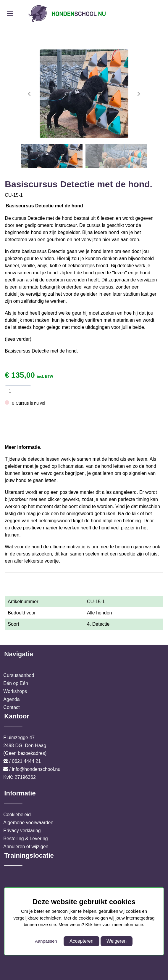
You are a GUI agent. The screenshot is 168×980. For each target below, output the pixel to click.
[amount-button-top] (25, 388)
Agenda (11, 699)
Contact (11, 707)
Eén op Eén (16, 683)
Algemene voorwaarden (28, 823)
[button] (138, 94)
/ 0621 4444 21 (25, 761)
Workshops (15, 691)
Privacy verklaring (22, 831)
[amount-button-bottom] (25, 394)
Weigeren (117, 941)
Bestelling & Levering (25, 839)
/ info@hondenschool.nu (35, 769)
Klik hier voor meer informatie (114, 924)
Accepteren (81, 941)
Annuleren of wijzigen (26, 847)
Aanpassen (46, 941)
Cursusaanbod (19, 675)
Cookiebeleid (17, 815)
